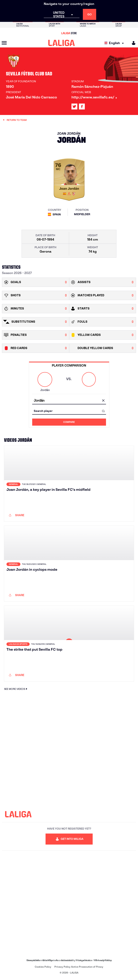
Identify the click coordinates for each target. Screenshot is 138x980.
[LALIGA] (62, 43)
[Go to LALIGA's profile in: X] (74, 107)
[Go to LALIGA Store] (69, 33)
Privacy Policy (104, 960)
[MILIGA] (132, 43)
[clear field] (103, 401)
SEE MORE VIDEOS (16, 689)
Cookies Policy (43, 967)
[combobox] (69, 401)
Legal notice (85, 960)
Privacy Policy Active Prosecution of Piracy (79, 967)
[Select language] (115, 43)
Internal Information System (42, 960)
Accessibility (68, 960)
